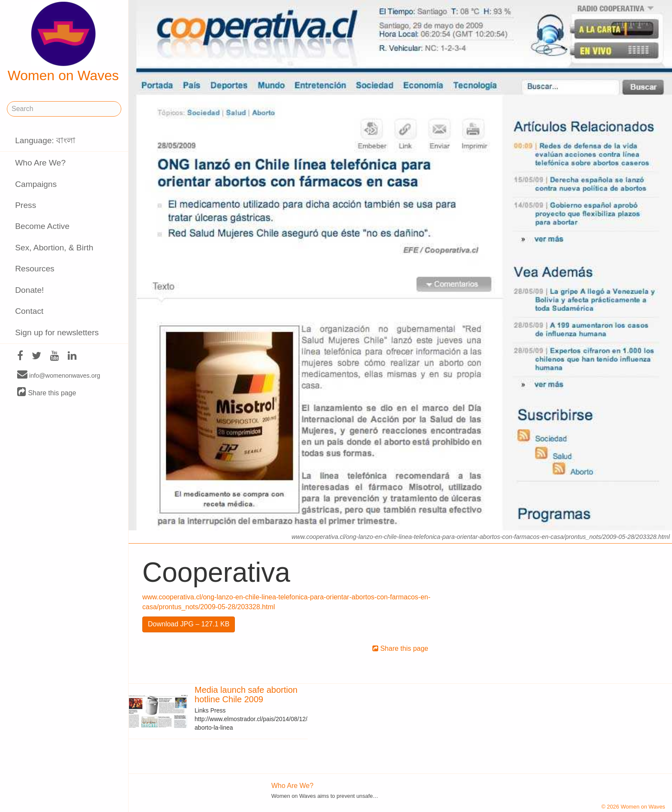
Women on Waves (63, 42)
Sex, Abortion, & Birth (54, 248)
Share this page (47, 392)
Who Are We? (40, 163)
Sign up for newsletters (57, 332)
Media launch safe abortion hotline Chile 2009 (246, 695)
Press (25, 205)
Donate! (29, 290)
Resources (35, 269)
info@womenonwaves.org (59, 375)
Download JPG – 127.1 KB (189, 624)
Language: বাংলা (45, 140)
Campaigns (36, 184)
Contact (29, 311)
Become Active (42, 226)
